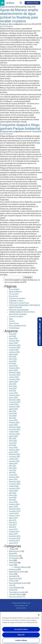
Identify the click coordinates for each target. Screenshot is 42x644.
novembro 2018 (15, 538)
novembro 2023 (15, 402)
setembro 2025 (14, 352)
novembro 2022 (15, 429)
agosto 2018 (13, 543)
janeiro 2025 (13, 370)
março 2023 (13, 420)
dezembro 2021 (15, 454)
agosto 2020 (13, 491)
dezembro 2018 (15, 536)
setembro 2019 (14, 516)
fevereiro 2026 (14, 341)
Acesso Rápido (14, 289)
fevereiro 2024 (14, 395)
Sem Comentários (6, 26)
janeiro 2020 (13, 507)
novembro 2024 (15, 375)
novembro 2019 (15, 511)
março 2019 (13, 529)
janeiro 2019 (13, 534)
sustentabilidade (15, 588)
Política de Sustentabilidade (19, 310)
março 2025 (13, 366)
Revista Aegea (14, 328)
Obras (11, 574)
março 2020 (13, 502)
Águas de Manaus (15, 292)
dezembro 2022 (15, 427)
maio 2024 (13, 389)
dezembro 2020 (15, 482)
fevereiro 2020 (14, 504)
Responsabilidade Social (18, 326)
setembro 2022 (14, 434)
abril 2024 (12, 391)
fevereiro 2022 (14, 450)
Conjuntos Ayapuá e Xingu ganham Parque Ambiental (20, 127)
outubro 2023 (14, 404)
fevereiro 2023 (14, 423)
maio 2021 (13, 470)
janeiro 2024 (13, 398)
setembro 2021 (14, 461)
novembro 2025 (15, 348)
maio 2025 (13, 361)
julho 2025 (13, 357)
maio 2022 (13, 443)
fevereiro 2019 (14, 532)
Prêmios (12, 581)
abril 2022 (12, 445)
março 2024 (13, 393)
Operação (12, 576)
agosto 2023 (13, 409)
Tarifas (11, 590)
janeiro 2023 (13, 425)
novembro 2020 (15, 484)
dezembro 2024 (15, 373)
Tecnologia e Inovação (17, 592)
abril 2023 (12, 418)
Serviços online (32, 3)
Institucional (13, 569)
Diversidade (13, 563)
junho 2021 (13, 468)
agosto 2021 (13, 463)
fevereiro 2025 (14, 368)
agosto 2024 (13, 382)
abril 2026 (12, 336)
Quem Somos (14, 323)
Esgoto (11, 565)
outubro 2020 (14, 486)
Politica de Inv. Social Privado (19, 303)
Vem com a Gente (15, 597)
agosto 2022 (13, 436)
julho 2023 (13, 411)
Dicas (11, 560)
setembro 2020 (14, 488)
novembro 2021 (15, 457)
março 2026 (13, 339)
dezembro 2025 (15, 345)
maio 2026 (13, 334)
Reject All (21, 635)
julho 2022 (13, 438)
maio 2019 (13, 525)
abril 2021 (12, 473)
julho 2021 (13, 466)
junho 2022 (13, 441)
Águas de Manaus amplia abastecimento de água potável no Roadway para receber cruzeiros (19, 15)
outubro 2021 (14, 459)
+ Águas (12, 549)
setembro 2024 (14, 379)
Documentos (13, 296)
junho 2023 (13, 414)
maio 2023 (13, 416)
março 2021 (13, 475)
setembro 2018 (14, 541)
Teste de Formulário (16, 317)
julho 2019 (13, 520)
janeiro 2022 (13, 452)
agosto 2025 (13, 354)
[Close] (39, 615)
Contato (12, 321)
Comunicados (14, 294)
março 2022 (13, 448)
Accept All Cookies (21, 629)
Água (11, 319)
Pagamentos (14, 579)
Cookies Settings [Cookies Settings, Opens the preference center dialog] (21, 640)
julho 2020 (13, 493)
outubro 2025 (14, 350)
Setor (11, 585)
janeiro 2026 (13, 343)
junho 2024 (13, 386)
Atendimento (14, 556)
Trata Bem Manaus (20, 567)
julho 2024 (13, 384)
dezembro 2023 (15, 400)
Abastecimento (14, 551)
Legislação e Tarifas (16, 301)
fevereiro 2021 (14, 477)
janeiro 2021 (13, 479)
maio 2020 (13, 498)
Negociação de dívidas (17, 572)
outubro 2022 (14, 432)
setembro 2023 (14, 407)
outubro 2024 (14, 377)
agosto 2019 (13, 518)
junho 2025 (13, 359)
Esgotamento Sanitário (17, 298)
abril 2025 (12, 364)
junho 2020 (13, 495)
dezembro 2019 (15, 509)
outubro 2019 (14, 513)
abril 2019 (12, 527)
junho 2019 (13, 523)
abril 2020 (12, 500)
